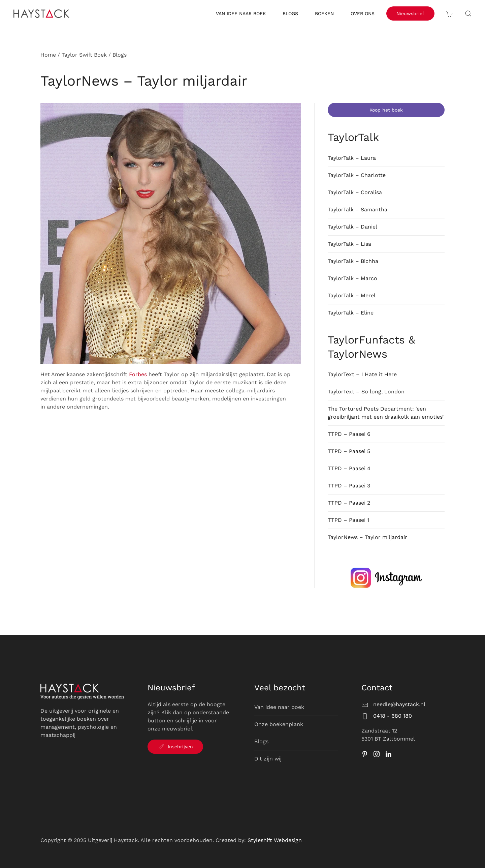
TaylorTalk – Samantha (358, 209)
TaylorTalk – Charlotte (357, 175)
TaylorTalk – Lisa (349, 244)
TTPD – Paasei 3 (349, 486)
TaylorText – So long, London (366, 392)
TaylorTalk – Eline (351, 313)
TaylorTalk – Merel (352, 295)
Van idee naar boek (279, 707)
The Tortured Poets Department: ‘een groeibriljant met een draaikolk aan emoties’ (386, 413)
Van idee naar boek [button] (241, 13)
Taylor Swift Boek (84, 55)
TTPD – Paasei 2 (349, 503)
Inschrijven (175, 747)
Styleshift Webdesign (275, 840)
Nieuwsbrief (410, 13)
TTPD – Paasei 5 (349, 451)
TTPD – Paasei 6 (349, 434)
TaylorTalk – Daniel (352, 227)
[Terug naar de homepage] (42, 13)
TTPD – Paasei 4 (349, 468)
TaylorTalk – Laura (352, 158)
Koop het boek (386, 110)
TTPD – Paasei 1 (348, 520)
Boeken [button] (324, 13)
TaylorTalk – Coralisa (355, 192)
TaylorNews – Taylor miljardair (367, 537)
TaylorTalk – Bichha (353, 261)
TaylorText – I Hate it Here (362, 374)
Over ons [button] (363, 13)
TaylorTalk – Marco (352, 278)
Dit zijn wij (268, 759)
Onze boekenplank (279, 724)
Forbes (138, 374)
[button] (450, 13)
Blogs (290, 13)
